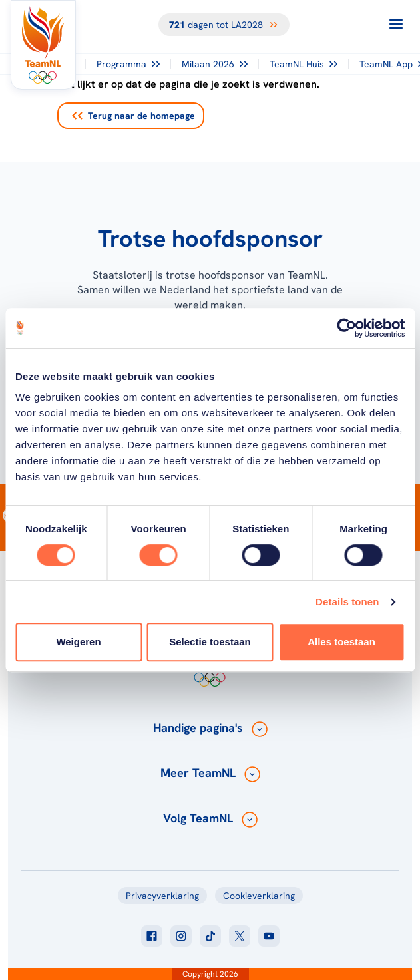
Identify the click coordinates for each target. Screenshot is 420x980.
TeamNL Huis (304, 64)
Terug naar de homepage (133, 116)
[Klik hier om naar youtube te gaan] (269, 936)
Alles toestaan (341, 642)
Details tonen (347, 602)
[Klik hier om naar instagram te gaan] (181, 936)
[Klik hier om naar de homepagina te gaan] (43, 45)
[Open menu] (396, 24)
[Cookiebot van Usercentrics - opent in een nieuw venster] (346, 328)
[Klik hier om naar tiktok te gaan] (210, 936)
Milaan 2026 (215, 64)
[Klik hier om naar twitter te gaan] (240, 936)
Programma (128, 64)
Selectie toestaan (210, 642)
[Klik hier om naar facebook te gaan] (152, 936)
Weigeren (78, 642)
